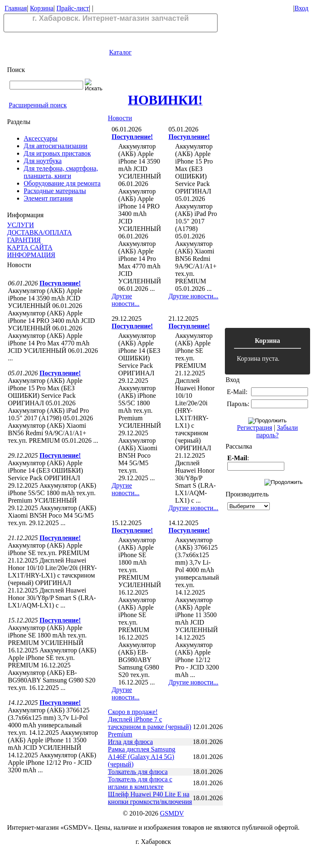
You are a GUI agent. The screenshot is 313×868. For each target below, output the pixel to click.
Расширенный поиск (38, 105)
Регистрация (255, 428)
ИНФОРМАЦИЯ (31, 255)
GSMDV (172, 813)
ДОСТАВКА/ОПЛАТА (39, 232)
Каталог (121, 52)
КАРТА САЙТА (30, 247)
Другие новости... (126, 300)
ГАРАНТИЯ (24, 240)
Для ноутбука (43, 161)
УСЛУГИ (21, 225)
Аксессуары (41, 138)
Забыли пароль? (277, 431)
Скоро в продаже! (133, 712)
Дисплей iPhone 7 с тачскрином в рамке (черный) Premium (150, 727)
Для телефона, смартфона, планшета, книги (61, 172)
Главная (16, 8)
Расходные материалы (55, 191)
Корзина (42, 8)
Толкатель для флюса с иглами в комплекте (140, 783)
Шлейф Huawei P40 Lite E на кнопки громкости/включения (150, 798)
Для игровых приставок (57, 153)
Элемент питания (48, 198)
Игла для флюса (131, 742)
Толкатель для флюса (138, 772)
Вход (301, 8)
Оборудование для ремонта (62, 183)
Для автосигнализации (55, 146)
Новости (120, 118)
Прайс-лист (73, 8)
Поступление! (60, 283)
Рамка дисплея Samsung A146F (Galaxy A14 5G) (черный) (142, 757)
